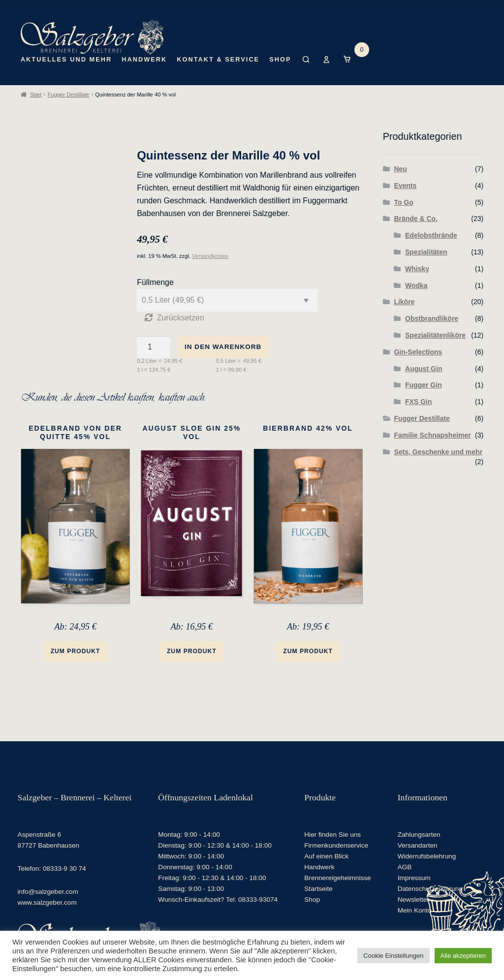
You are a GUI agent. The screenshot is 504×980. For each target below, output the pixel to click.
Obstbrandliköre (432, 318)
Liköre (404, 302)
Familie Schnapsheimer (432, 435)
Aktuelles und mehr (66, 59)
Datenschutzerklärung (430, 888)
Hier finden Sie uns (332, 834)
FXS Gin (418, 402)
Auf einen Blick (326, 856)
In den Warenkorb (223, 347)
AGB (405, 867)
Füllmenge (155, 282)
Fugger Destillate (69, 95)
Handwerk (144, 59)
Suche (306, 67)
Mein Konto (327, 67)
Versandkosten (210, 256)
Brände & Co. (416, 219)
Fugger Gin (424, 385)
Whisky (417, 269)
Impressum (414, 877)
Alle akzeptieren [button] (463, 956)
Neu (400, 169)
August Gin (424, 369)
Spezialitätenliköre (435, 335)
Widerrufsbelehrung (427, 856)
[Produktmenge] (154, 348)
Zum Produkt (76, 651)
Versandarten (418, 845)
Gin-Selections (418, 352)
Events (405, 186)
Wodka (416, 285)
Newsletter (413, 899)
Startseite (318, 888)
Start (36, 95)
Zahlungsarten (419, 834)
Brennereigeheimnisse (337, 877)
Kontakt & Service (218, 59)
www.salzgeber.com (47, 902)
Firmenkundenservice (336, 845)
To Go (403, 202)
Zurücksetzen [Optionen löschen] (181, 318)
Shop (280, 59)
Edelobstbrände (431, 235)
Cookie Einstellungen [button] (393, 956)
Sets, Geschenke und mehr (438, 452)
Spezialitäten (426, 252)
